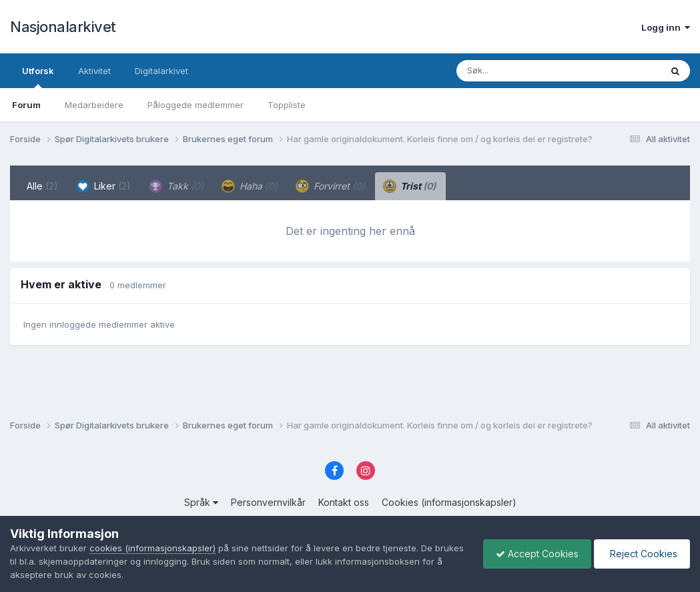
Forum (26, 105)
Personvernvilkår (268, 502)
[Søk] (524, 71)
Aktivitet (94, 71)
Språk (201, 502)
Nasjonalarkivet (63, 27)
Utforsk (38, 77)
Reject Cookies (641, 554)
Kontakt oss (344, 502)
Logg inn (666, 27)
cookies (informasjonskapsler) (152, 548)
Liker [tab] (103, 186)
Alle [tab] (42, 186)
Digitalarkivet (161, 71)
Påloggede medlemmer (196, 105)
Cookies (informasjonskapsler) (449, 502)
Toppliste (287, 105)
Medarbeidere (94, 105)
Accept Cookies (534, 554)
